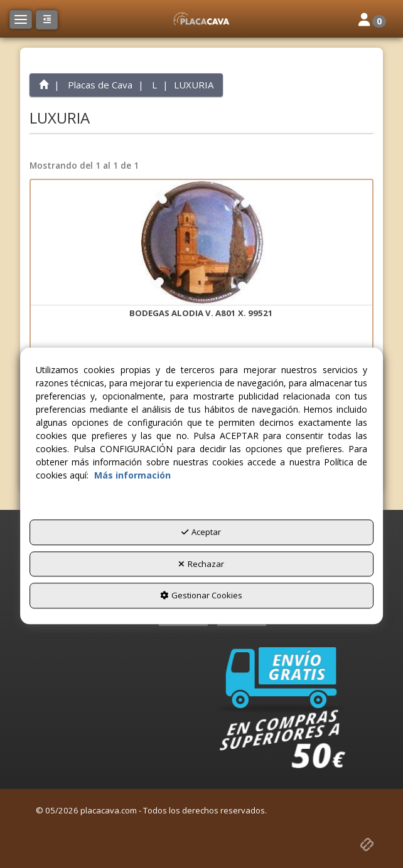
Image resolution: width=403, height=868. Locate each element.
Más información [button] (132, 476)
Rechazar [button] (201, 564)
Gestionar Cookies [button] (201, 596)
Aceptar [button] (201, 532)
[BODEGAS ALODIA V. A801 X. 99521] (201, 243)
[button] (201, 19)
